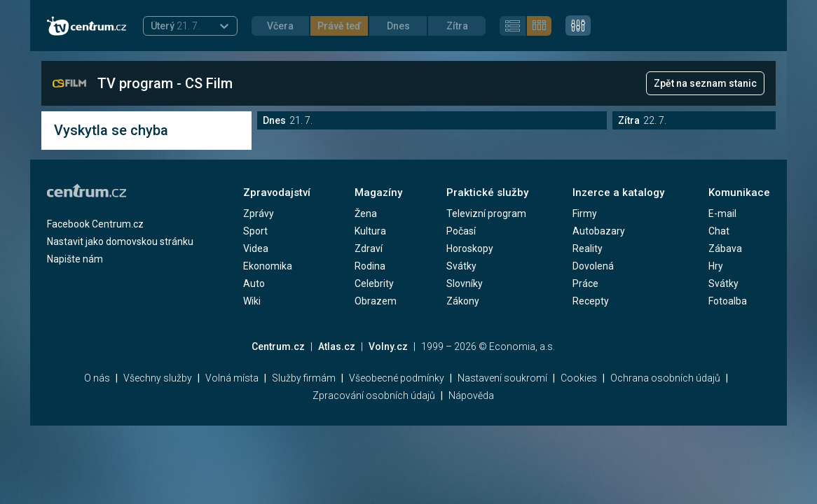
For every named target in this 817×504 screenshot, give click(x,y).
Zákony (463, 301)
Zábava (725, 248)
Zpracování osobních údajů (374, 395)
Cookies (579, 378)
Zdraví (369, 248)
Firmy (585, 213)
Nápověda (471, 395)
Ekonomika (268, 266)
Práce (585, 283)
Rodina (370, 266)
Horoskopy (470, 248)
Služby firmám (304, 378)
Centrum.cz (278, 346)
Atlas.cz (337, 346)
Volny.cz (388, 346)
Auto (254, 283)
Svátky (461, 266)
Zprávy (259, 213)
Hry (716, 266)
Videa (256, 248)
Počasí (461, 231)
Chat (719, 231)
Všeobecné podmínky (397, 378)
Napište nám (75, 259)
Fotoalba (728, 301)
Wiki (252, 301)
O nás (97, 378)
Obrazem (376, 301)
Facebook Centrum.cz (95, 224)
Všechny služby (158, 378)
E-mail (722, 213)
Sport (255, 231)
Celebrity (374, 283)
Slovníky (465, 283)
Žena (366, 213)
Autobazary (599, 231)
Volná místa (232, 378)
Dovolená (593, 266)
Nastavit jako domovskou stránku (120, 241)
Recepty (591, 301)
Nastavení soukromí (502, 378)
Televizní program (486, 213)
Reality (588, 248)
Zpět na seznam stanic (705, 83)
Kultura (370, 231)
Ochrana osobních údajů (665, 378)
